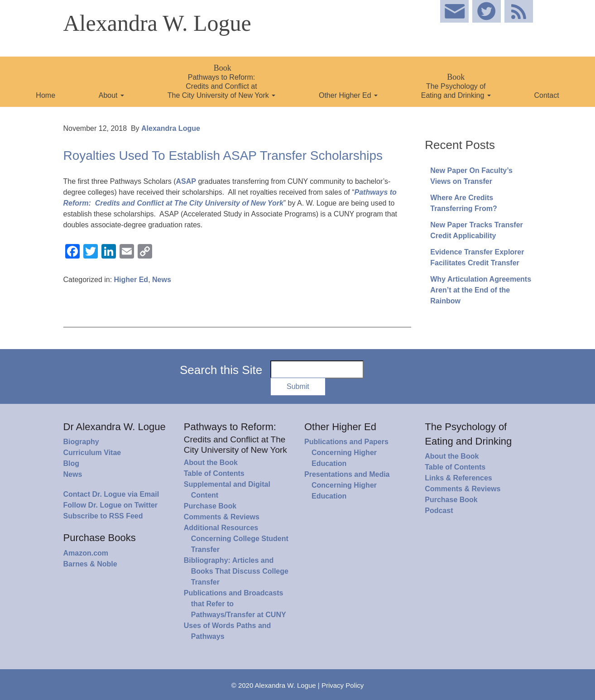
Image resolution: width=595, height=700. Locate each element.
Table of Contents (214, 473)
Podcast (439, 511)
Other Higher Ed (348, 95)
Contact (547, 95)
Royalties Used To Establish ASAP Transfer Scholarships (223, 156)
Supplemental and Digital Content (227, 490)
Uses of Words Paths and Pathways (228, 631)
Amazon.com (86, 553)
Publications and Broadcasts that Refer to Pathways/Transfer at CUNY (235, 604)
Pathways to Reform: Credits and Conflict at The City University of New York (222, 81)
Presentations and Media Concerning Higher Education (347, 485)
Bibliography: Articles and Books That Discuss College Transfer (236, 571)
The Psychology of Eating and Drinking (456, 86)
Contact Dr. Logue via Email (111, 494)
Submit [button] (298, 386)
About (111, 95)
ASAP (186, 181)
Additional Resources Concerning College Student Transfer (236, 539)
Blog (72, 463)
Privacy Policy (343, 685)
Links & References (458, 478)
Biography (81, 442)
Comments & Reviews (222, 517)
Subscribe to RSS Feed (103, 516)
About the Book (211, 463)
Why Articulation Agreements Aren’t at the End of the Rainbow (481, 290)
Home (46, 95)
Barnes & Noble (90, 564)
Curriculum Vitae (92, 453)
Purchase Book (210, 506)
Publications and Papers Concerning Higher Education (346, 453)
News (162, 280)
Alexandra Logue (171, 128)
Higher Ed (131, 280)
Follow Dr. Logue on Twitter (111, 505)
